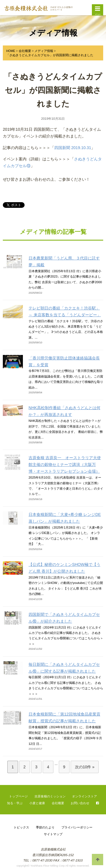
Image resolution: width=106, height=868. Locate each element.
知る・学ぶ (15, 803)
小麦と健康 (37, 803)
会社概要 (58, 803)
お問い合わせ (80, 803)
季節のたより (45, 827)
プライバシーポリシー (77, 827)
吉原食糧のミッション (50, 796)
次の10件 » (85, 767)
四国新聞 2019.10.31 (73, 148)
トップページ (18, 796)
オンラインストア (85, 796)
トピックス (21, 827)
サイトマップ (53, 834)
